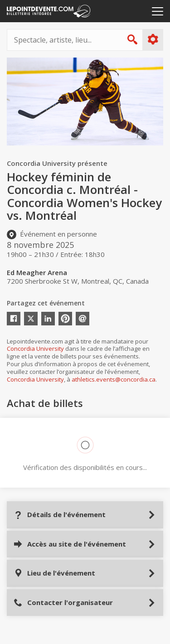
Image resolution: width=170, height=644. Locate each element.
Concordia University (35, 349)
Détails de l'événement (60, 515)
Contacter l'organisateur (63, 603)
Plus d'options (153, 39)
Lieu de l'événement (54, 573)
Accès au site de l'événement (70, 544)
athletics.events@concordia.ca (114, 379)
